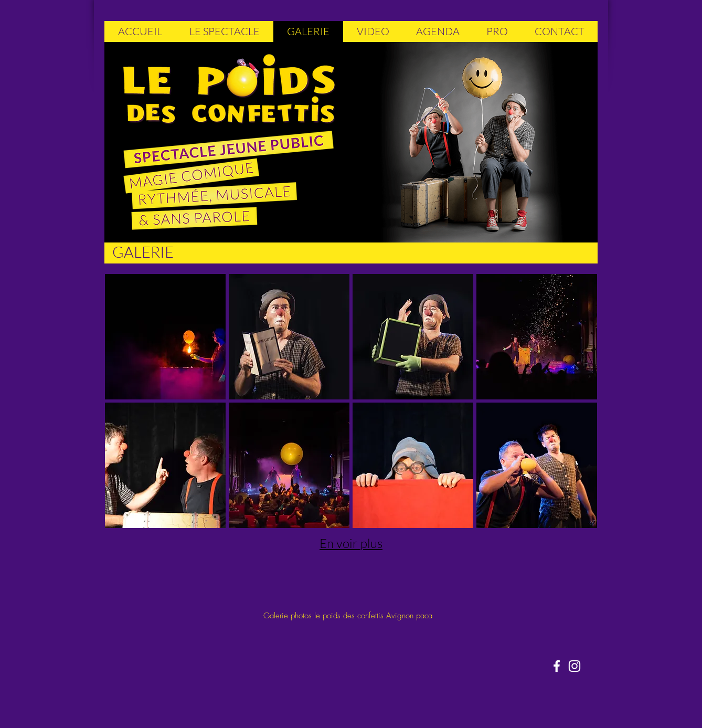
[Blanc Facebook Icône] (557, 666)
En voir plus (351, 543)
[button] (165, 337)
